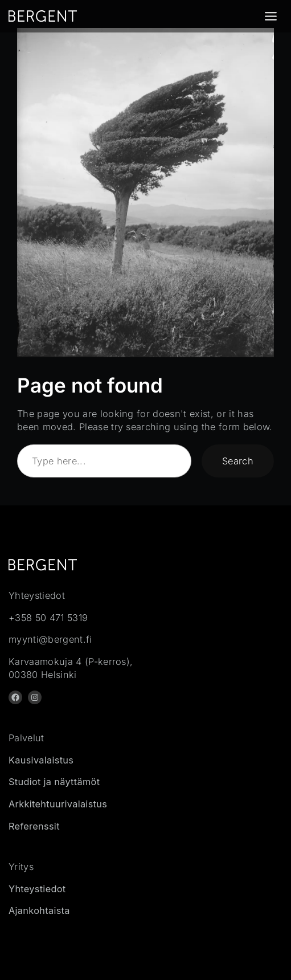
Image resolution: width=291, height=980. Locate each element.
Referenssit (34, 826)
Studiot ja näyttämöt (54, 782)
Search (238, 461)
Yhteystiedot (37, 889)
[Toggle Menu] (271, 16)
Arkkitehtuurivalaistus (58, 804)
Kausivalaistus (41, 760)
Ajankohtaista (39, 910)
